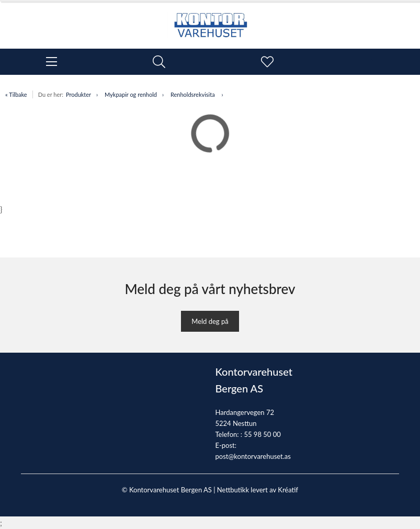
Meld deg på (210, 321)
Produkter (78, 94)
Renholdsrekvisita (194, 94)
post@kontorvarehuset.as (253, 456)
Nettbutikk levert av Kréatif (258, 490)
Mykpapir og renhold (131, 94)
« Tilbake (16, 94)
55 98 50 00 (262, 434)
